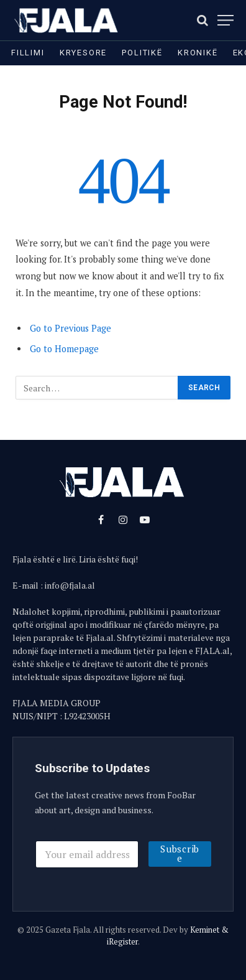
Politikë (142, 53)
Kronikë (198, 53)
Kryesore (84, 53)
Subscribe (180, 853)
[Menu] (225, 20)
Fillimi (28, 53)
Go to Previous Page (71, 328)
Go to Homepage (64, 349)
